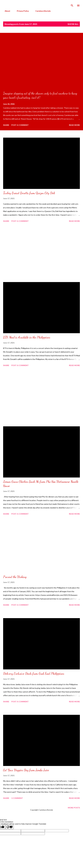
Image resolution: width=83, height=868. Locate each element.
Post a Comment (20, 125)
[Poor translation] (10, 827)
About (6, 11)
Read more (74, 125)
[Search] (72, 5)
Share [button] (6, 125)
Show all (73, 24)
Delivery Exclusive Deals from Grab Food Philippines (34, 674)
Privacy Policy (21, 11)
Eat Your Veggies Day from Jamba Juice (26, 770)
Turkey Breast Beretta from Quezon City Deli (29, 193)
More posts (74, 808)
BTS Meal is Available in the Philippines (27, 337)
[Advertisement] (42, 253)
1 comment (17, 798)
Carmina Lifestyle (41, 11)
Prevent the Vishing (15, 577)
